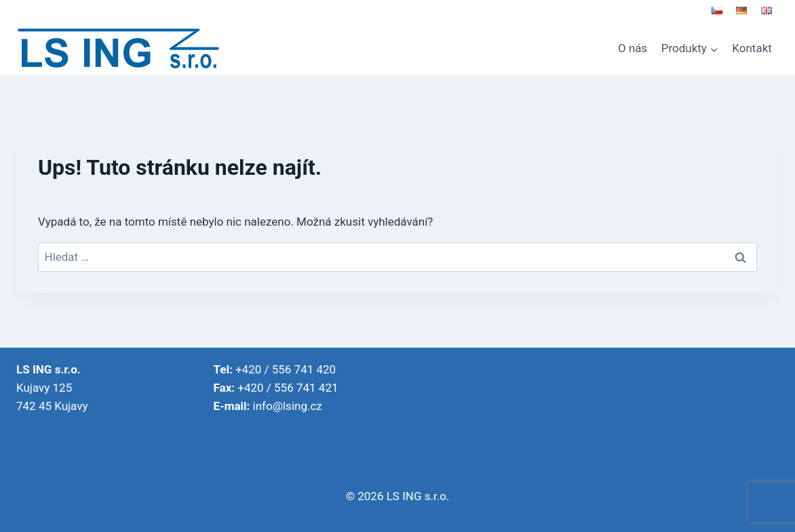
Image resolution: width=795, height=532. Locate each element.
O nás (633, 48)
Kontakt (752, 48)
